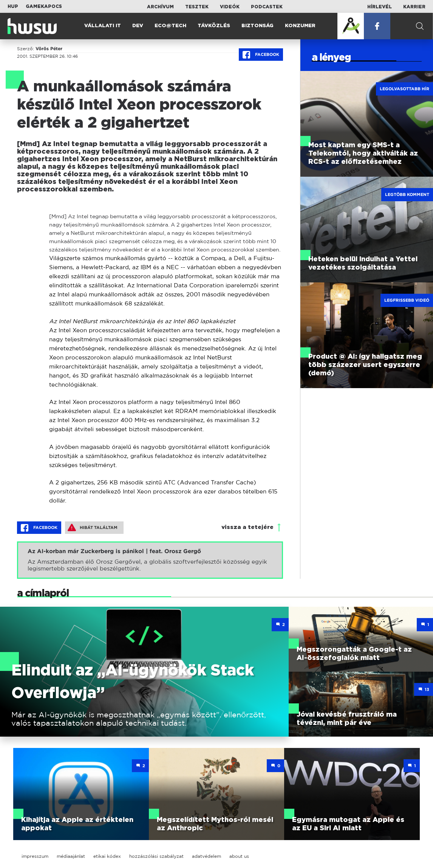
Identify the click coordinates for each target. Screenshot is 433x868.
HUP (13, 6)
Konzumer (300, 26)
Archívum (160, 7)
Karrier (414, 7)
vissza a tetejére (247, 527)
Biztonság (257, 26)
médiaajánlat (71, 856)
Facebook (261, 55)
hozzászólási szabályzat (156, 856)
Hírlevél (380, 7)
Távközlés (214, 26)
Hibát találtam (93, 527)
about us (239, 856)
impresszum (35, 856)
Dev (138, 26)
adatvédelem (206, 856)
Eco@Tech (170, 26)
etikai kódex (107, 856)
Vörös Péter (49, 49)
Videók (230, 7)
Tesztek (197, 7)
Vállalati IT (103, 26)
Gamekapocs (44, 6)
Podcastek (267, 7)
